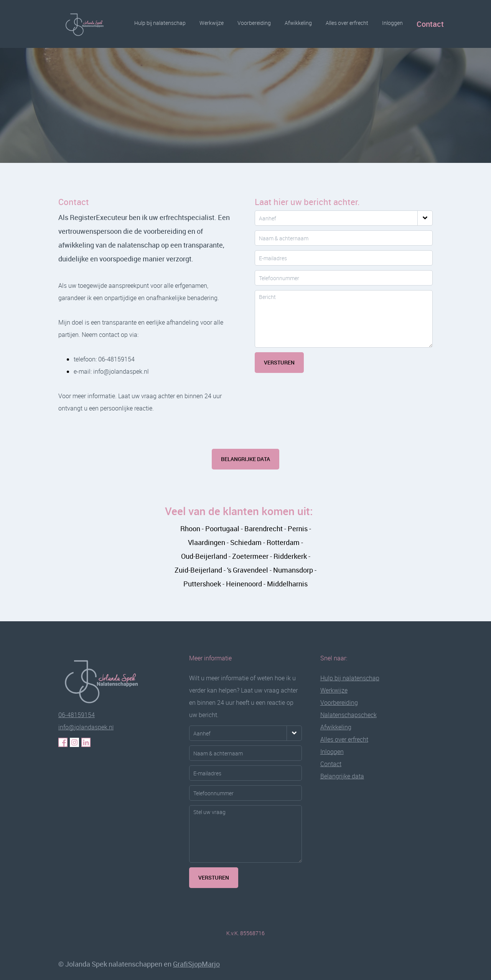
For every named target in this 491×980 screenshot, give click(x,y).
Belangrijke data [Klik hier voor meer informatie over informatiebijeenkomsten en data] (245, 459)
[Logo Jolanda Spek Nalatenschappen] (87, 24)
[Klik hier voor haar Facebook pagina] (63, 742)
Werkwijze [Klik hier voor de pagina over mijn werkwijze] (334, 690)
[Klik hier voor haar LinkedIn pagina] (86, 742)
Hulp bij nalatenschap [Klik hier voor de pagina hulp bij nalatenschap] (350, 678)
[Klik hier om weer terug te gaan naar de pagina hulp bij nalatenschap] (106, 680)
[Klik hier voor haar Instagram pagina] (74, 742)
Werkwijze (212, 23)
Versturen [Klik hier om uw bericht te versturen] (279, 362)
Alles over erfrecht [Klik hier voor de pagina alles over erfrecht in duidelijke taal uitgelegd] (344, 739)
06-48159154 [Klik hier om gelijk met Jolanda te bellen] (77, 715)
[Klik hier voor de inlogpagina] (332, 752)
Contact (430, 24)
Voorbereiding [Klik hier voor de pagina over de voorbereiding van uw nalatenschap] (339, 703)
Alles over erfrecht (347, 23)
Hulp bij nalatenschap (160, 23)
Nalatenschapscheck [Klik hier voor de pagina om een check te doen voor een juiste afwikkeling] (348, 715)
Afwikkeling (298, 23)
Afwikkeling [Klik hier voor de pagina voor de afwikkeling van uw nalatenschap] (336, 727)
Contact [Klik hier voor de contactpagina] (331, 764)
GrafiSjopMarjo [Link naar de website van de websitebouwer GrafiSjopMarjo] (196, 964)
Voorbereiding (254, 23)
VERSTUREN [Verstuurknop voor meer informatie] (214, 877)
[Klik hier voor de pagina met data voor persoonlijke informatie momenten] (342, 776)
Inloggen (392, 23)
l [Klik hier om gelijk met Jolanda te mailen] (86, 727)
